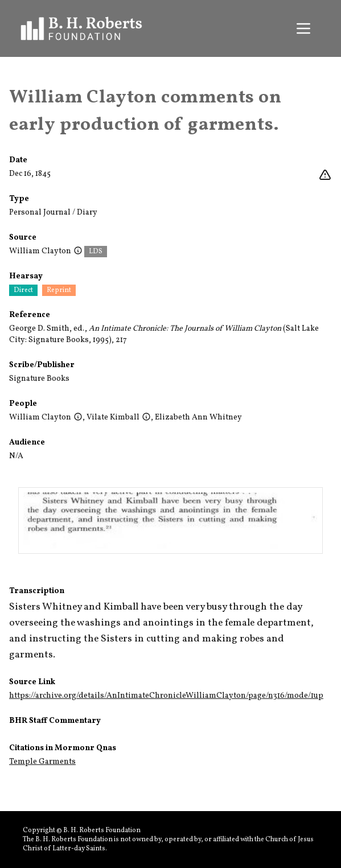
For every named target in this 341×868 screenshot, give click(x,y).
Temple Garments (42, 762)
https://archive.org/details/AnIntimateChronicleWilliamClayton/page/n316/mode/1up (166, 696)
